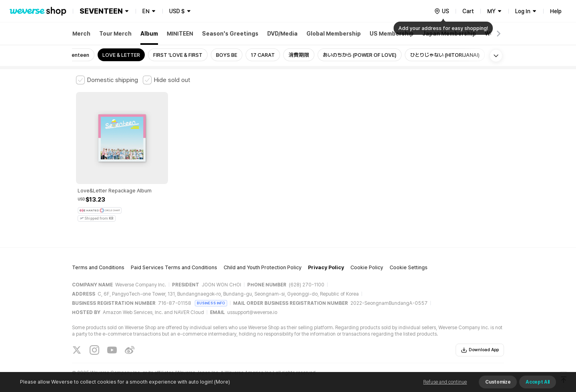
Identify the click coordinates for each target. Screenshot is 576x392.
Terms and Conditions (98, 258)
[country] (442, 11)
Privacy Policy (326, 258)
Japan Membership (449, 34)
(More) (221, 382)
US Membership (392, 34)
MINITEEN (180, 34)
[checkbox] (107, 80)
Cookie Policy (367, 258)
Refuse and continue (445, 382)
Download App (480, 340)
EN (146, 11)
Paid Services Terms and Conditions (174, 258)
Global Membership (334, 34)
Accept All (538, 382)
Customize (498, 382)
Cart (468, 11)
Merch (81, 34)
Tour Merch (115, 34)
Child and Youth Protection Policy (263, 258)
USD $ (177, 11)
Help (556, 11)
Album (149, 34)
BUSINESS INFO (211, 293)
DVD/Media (282, 34)
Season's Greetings (230, 34)
